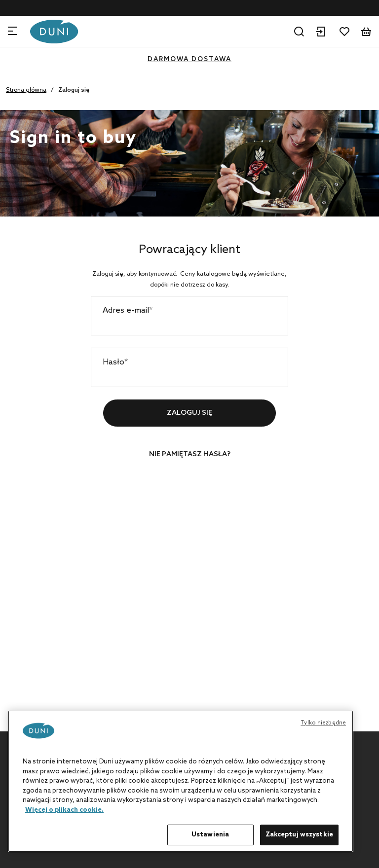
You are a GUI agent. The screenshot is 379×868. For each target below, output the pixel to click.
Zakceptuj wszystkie (299, 835)
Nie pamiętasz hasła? (190, 454)
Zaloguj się (189, 413)
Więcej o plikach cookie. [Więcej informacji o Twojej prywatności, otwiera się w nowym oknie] (64, 810)
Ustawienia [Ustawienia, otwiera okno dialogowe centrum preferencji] (210, 835)
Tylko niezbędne (323, 723)
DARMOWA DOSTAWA (189, 59)
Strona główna (26, 90)
